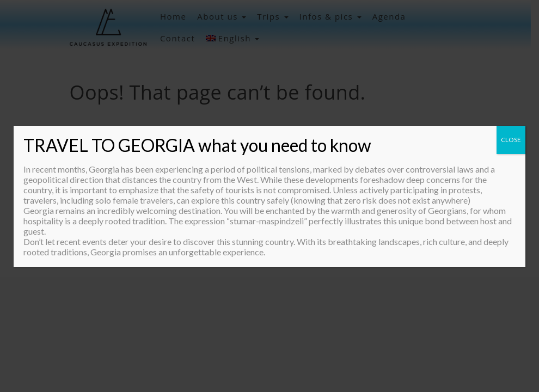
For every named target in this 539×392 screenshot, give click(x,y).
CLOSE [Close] (511, 140)
